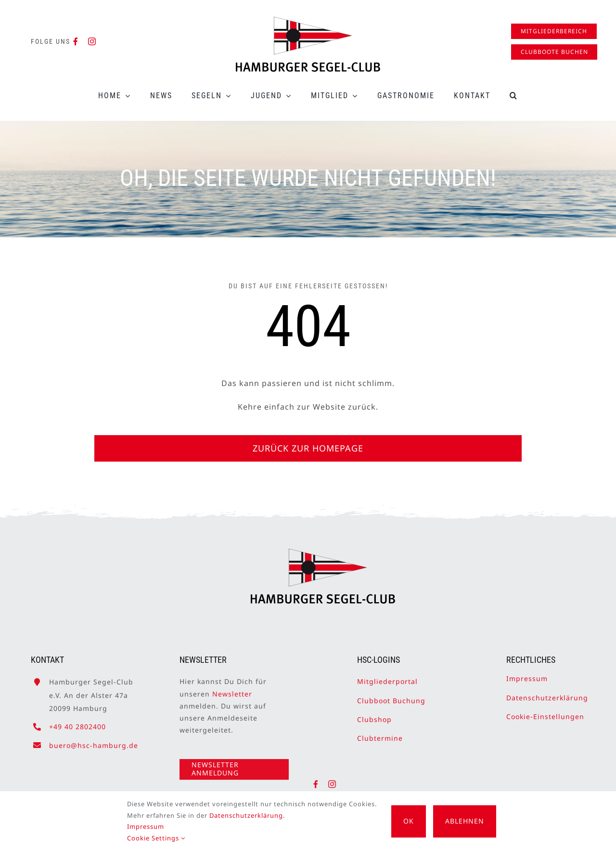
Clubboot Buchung (391, 696)
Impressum (527, 675)
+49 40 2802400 (77, 722)
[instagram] (92, 41)
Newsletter (232, 690)
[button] (514, 96)
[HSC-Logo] (308, 21)
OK (409, 821)
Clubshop (374, 715)
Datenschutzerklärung (547, 693)
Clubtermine (380, 734)
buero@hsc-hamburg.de (94, 741)
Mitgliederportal (387, 677)
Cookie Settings (156, 838)
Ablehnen (465, 821)
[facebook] (76, 41)
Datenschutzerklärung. (247, 815)
